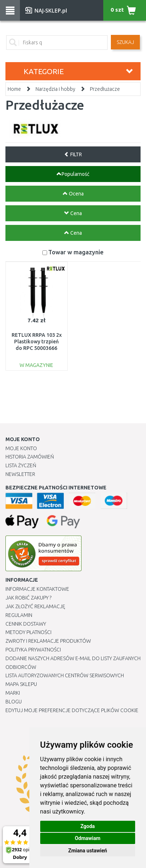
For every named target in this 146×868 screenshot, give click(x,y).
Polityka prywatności (33, 650)
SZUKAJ (125, 42)
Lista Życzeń (21, 465)
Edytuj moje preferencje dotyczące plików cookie (72, 710)
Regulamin (19, 615)
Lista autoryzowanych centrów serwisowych (65, 675)
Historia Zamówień (30, 457)
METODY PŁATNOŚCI (28, 632)
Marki (13, 693)
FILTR (73, 154)
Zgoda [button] (88, 826)
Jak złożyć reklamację (35, 606)
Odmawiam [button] (87, 838)
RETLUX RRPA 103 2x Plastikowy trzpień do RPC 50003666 (37, 342)
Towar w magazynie (76, 252)
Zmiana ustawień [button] (87, 851)
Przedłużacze (105, 89)
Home (14, 89)
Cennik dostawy (26, 624)
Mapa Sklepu (21, 684)
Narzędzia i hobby (55, 89)
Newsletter (20, 474)
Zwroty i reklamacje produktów (48, 641)
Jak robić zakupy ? (28, 598)
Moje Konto (21, 448)
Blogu (14, 702)
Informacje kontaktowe (37, 589)
